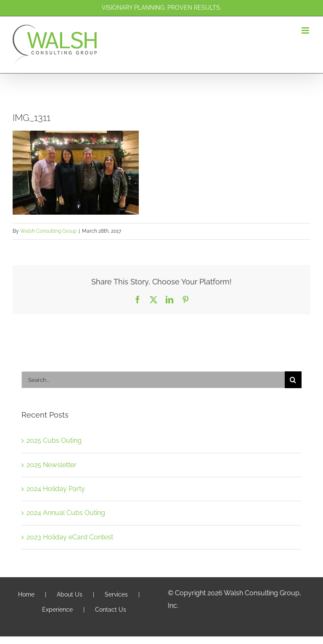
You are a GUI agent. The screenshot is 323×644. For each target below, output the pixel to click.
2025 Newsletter (52, 465)
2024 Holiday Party (56, 489)
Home (26, 594)
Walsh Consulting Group (48, 231)
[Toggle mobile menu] (306, 30)
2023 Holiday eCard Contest (70, 537)
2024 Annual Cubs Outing (66, 513)
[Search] (293, 380)
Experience (57, 610)
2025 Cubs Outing (54, 440)
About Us (70, 594)
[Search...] (153, 380)
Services (116, 594)
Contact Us (111, 610)
